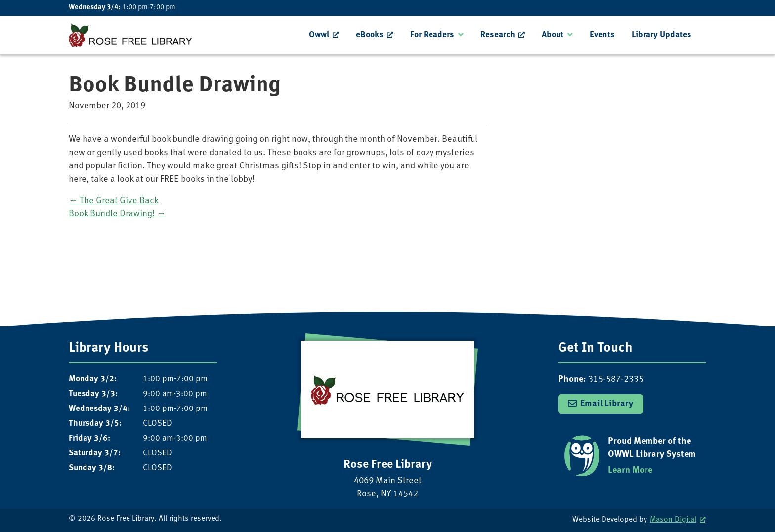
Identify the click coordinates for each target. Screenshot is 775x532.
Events (602, 35)
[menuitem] (324, 35)
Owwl (319, 35)
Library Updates (662, 35)
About (553, 35)
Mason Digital (673, 520)
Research (498, 35)
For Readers (432, 35)
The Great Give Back (114, 201)
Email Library (607, 404)
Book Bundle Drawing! (117, 214)
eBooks (370, 35)
